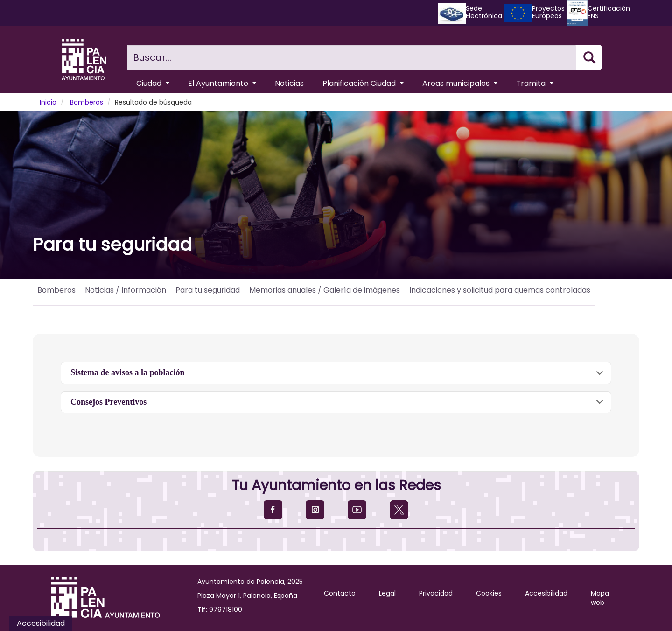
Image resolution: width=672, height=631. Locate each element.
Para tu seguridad (208, 290)
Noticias (289, 83)
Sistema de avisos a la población (339, 376)
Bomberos (87, 102)
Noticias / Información (126, 290)
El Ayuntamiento (222, 83)
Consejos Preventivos (339, 405)
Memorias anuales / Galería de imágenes (325, 290)
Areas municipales (460, 83)
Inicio (48, 102)
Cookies (489, 593)
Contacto (340, 593)
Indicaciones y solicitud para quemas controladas (500, 290)
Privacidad (436, 593)
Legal (387, 593)
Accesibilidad (546, 593)
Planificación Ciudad (363, 83)
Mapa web (600, 598)
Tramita (535, 83)
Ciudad (153, 83)
